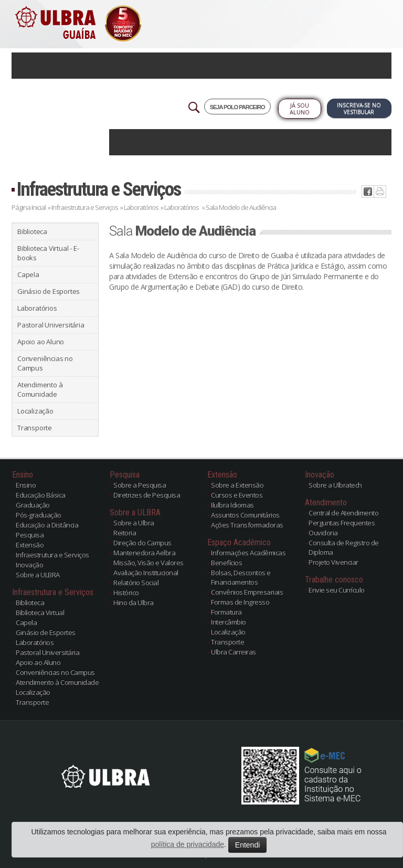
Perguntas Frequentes (342, 523)
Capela (28, 274)
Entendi (247, 845)
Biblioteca (32, 231)
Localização (35, 411)
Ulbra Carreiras (234, 652)
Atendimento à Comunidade (40, 389)
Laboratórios (142, 207)
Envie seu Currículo (337, 590)
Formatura (226, 612)
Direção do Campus (142, 543)
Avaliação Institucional (146, 573)
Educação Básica (41, 495)
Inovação (29, 565)
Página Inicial (29, 207)
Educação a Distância (47, 525)
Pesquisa (30, 535)
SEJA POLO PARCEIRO (237, 107)
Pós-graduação (39, 515)
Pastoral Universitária (51, 325)
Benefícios (226, 563)
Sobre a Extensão (237, 485)
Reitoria (125, 533)
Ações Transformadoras (247, 525)
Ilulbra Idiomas (232, 505)
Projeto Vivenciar (333, 562)
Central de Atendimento (343, 513)
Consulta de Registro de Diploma (344, 547)
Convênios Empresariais (247, 592)
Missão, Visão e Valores (149, 563)
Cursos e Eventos (237, 495)
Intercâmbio (229, 622)
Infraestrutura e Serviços (99, 189)
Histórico (126, 592)
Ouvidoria (323, 533)
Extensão (30, 545)
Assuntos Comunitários (245, 515)
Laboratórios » (184, 207)
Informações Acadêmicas (248, 553)
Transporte (35, 428)
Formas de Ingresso (240, 602)
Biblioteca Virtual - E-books (48, 253)
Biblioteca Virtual (40, 612)
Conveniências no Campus (45, 363)
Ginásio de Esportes (49, 291)
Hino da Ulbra (134, 602)
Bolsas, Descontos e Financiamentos (241, 577)
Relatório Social (136, 583)
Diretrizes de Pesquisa (147, 495)
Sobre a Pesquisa (140, 485)
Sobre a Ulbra (134, 523)
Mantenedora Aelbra (144, 553)
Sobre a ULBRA (38, 575)
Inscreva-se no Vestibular (359, 108)
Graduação (33, 505)
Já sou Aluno (300, 109)
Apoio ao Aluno (41, 342)
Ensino (26, 485)
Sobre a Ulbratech (335, 485)
